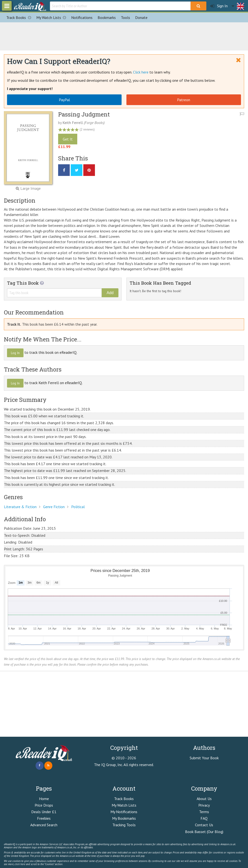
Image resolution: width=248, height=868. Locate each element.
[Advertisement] (124, 36)
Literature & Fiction (20, 507)
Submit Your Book (204, 758)
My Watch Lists (53, 17)
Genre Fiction (54, 507)
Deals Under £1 (44, 812)
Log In (15, 353)
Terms (204, 812)
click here (20, 864)
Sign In (219, 6)
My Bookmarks (124, 818)
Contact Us (204, 825)
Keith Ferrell (73, 123)
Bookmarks (107, 17)
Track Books (20, 17)
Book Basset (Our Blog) (204, 832)
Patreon (184, 100)
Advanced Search (44, 825)
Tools (125, 17)
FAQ (204, 818)
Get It (68, 139)
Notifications (82, 17)
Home (44, 799)
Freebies (44, 818)
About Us (204, 799)
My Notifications (124, 812)
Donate (141, 17)
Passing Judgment (84, 114)
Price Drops (44, 805)
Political (78, 507)
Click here (141, 72)
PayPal (64, 100)
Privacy (204, 805)
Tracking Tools (124, 825)
